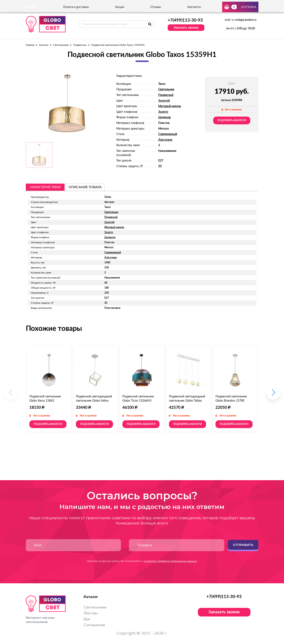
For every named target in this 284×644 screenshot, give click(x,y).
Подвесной (166, 95)
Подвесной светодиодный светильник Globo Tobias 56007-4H (187, 401)
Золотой (164, 101)
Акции (120, 7)
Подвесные (80, 45)
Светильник (166, 89)
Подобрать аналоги (232, 120)
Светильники (61, 45)
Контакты (194, 7)
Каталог (44, 45)
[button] (273, 395)
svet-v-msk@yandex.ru (241, 20)
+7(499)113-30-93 (185, 20)
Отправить (243, 545)
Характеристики (45, 187)
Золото (163, 112)
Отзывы (156, 7)
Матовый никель (170, 106)
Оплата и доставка (76, 7)
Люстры (91, 613)
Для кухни (165, 140)
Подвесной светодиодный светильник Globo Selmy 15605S (94, 401)
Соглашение (94, 625)
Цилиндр (165, 117)
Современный (168, 134)
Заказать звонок (186, 28)
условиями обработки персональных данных (170, 561)
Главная (30, 45)
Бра (87, 619)
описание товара (85, 187)
